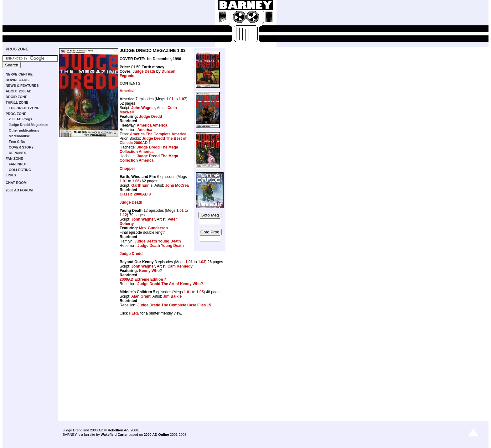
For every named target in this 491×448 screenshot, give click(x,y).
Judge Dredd (150, 117)
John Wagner (143, 108)
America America (152, 125)
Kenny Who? (150, 271)
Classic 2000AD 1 (135, 143)
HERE (134, 313)
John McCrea (177, 185)
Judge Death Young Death (158, 241)
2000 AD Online (156, 435)
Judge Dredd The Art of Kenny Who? (170, 284)
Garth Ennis (142, 185)
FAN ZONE (14, 159)
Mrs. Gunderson (153, 228)
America (127, 91)
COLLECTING (20, 170)
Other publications (24, 130)
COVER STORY (21, 147)
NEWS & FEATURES (22, 86)
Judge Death (144, 71)
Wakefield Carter (114, 435)
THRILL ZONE (17, 102)
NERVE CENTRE (19, 74)
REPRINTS (18, 153)
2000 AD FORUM (19, 190)
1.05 (200, 292)
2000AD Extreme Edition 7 (143, 279)
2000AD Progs (21, 119)
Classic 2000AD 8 (135, 194)
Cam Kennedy (180, 266)
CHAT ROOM (16, 183)
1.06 (136, 181)
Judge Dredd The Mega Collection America (149, 149)
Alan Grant (141, 296)
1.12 (123, 215)
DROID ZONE (16, 97)
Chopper (127, 169)
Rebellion (116, 430)
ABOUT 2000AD (19, 91)
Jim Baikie (172, 296)
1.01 (170, 99)
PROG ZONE (17, 49)
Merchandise (19, 136)
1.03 (202, 262)
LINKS (11, 175)
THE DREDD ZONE (24, 108)
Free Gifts (17, 142)
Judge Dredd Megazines (28, 125)
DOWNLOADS (17, 80)
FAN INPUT (18, 164)
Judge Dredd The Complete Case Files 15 (174, 305)
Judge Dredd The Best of (164, 138)
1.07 (182, 99)
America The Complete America (158, 134)
